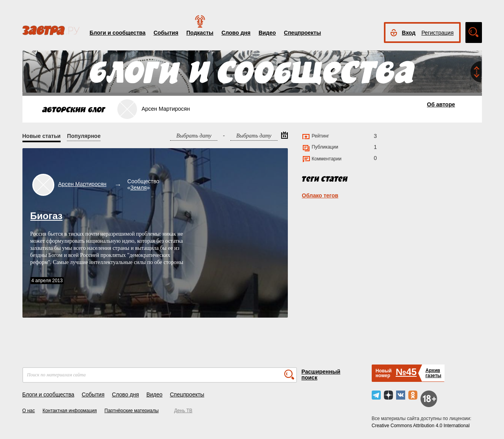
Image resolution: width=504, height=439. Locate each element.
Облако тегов (320, 195)
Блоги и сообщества (118, 33)
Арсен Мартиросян (82, 184)
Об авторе (441, 104)
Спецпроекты (302, 33)
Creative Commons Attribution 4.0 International (421, 426)
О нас (29, 411)
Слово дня (236, 33)
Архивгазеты (433, 373)
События (166, 33)
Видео (267, 33)
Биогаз (46, 216)
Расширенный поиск (321, 375)
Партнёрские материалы (132, 411)
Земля (139, 188)
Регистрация (437, 33)
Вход (409, 33)
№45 (406, 372)
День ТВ (183, 411)
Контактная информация (70, 411)
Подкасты (200, 33)
